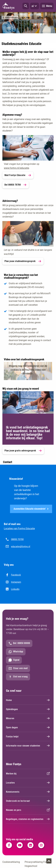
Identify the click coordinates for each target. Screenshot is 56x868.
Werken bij (28, 774)
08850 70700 (17, 539)
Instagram (16, 582)
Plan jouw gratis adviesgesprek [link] (23, 451)
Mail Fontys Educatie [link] (18, 175)
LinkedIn (15, 589)
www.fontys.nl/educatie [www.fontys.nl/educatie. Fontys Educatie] (16, 168)
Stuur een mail (18, 668)
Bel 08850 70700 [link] (16, 185)
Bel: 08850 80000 (19, 643)
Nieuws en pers (28, 810)
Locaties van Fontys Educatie (19, 528)
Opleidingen (28, 709)
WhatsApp (16, 652)
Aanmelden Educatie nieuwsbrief (31, 509)
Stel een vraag (18, 677)
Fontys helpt (28, 736)
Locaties (28, 783)
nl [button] (35, 6)
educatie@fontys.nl (21, 546)
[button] (26, 6)
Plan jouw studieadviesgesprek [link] (23, 261)
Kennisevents (28, 792)
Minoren (28, 718)
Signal (14, 660)
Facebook (16, 575)
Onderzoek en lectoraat (28, 801)
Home (28, 700)
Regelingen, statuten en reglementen (28, 819)
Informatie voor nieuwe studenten (28, 746)
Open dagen (28, 727)
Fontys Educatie (11, 17)
